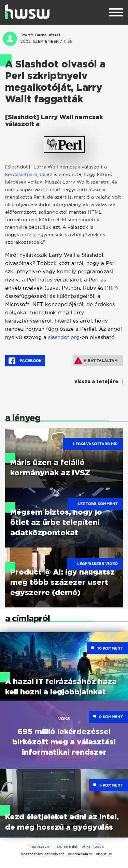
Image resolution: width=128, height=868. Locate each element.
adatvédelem (80, 854)
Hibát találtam (96, 361)
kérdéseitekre (21, 174)
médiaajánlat (66, 846)
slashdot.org (64, 337)
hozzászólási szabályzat (42, 854)
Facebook (25, 361)
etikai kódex (93, 846)
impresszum (39, 846)
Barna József (48, 35)
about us (104, 854)
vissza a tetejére (96, 382)
